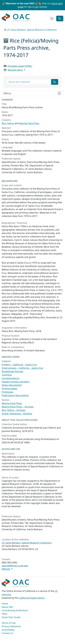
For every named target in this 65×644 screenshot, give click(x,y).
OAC (16, 17)
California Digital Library (32, 598)
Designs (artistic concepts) (16, 382)
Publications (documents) (15, 395)
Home (5, 604)
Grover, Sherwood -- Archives (17, 414)
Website (6, 569)
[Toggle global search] (60, 19)
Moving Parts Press (29, 123)
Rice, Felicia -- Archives (14, 410)
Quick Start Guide (11, 617)
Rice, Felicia (8, 123)
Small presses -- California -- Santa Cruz (22, 368)
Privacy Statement (11, 626)
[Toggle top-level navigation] (52, 19)
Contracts (7, 375)
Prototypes (8, 392)
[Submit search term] (55, 82)
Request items (15, 70)
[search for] (29, 82)
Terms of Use (9, 623)
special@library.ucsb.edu (15, 566)
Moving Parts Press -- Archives (18, 407)
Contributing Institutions (15, 610)
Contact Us (7, 633)
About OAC (8, 607)
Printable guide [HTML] (20, 66)
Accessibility (8, 630)
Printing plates (9, 389)
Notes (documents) (12, 385)
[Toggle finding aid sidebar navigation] (32, 93)
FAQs (4, 614)
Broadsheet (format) (12, 371)
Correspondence (10, 378)
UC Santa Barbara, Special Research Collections (32, 30)
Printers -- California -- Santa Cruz (19, 365)
